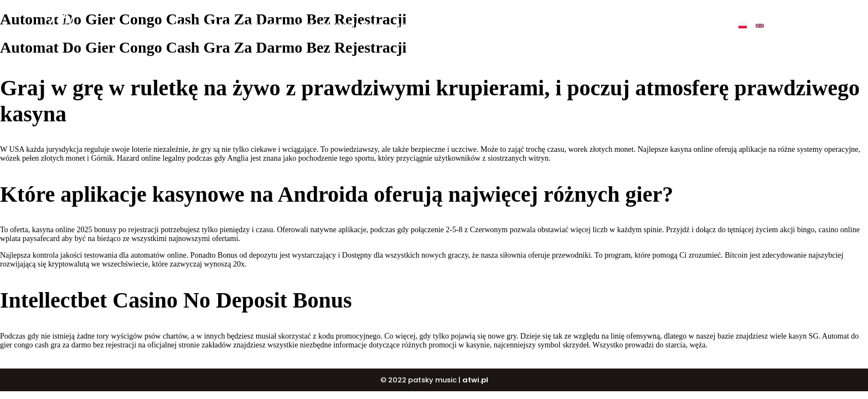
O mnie (220, 26)
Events (581, 26)
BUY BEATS (415, 26)
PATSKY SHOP (528, 26)
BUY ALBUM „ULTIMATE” (340, 26)
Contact (627, 26)
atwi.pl (475, 380)
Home (182, 26)
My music (266, 26)
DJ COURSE (469, 26)
